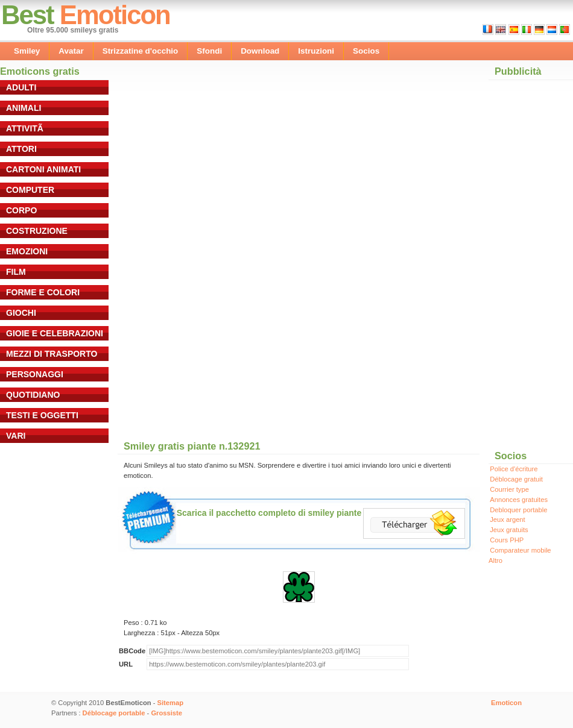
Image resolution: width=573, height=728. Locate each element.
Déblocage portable (114, 713)
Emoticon (115, 15)
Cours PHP (507, 540)
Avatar (71, 51)
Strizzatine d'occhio (141, 51)
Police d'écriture (514, 469)
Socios (366, 51)
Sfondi (209, 51)
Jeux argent (507, 519)
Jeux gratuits (509, 530)
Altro (495, 560)
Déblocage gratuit (516, 479)
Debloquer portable (518, 510)
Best (27, 15)
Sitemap (171, 703)
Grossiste (166, 713)
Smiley (27, 51)
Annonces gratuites (519, 500)
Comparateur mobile (520, 550)
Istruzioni (316, 51)
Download (260, 51)
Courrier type (509, 489)
